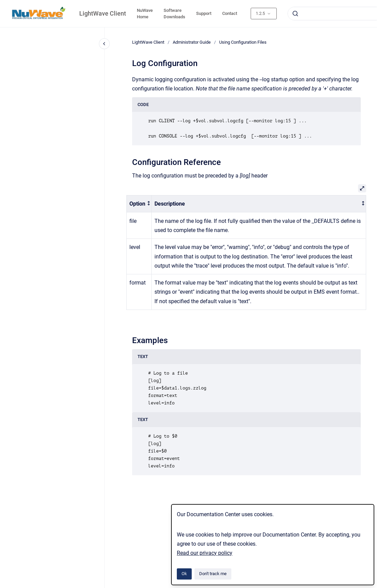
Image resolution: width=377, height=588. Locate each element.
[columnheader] (139, 204)
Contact (230, 13)
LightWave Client (103, 13)
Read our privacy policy (205, 553)
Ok (184, 574)
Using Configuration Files (243, 42)
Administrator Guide (192, 42)
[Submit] (295, 14)
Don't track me (213, 574)
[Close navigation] (104, 44)
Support (204, 13)
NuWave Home (145, 14)
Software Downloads (174, 14)
